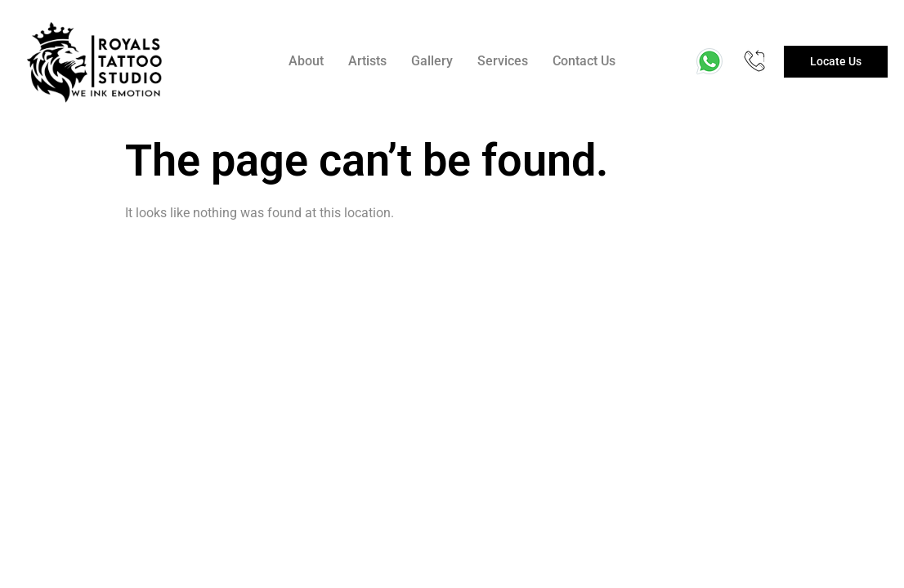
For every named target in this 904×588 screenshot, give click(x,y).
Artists (367, 61)
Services (503, 61)
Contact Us (584, 61)
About (306, 61)
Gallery (432, 61)
